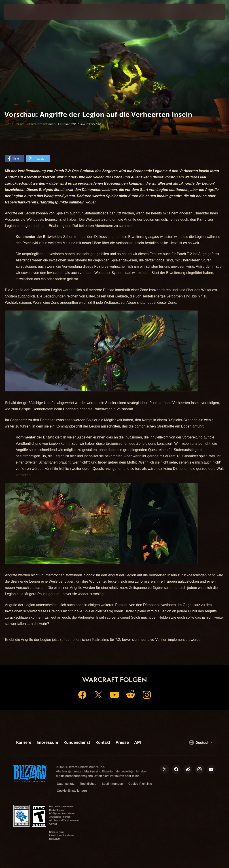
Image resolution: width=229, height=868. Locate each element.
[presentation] (17, 12)
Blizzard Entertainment (30, 124)
